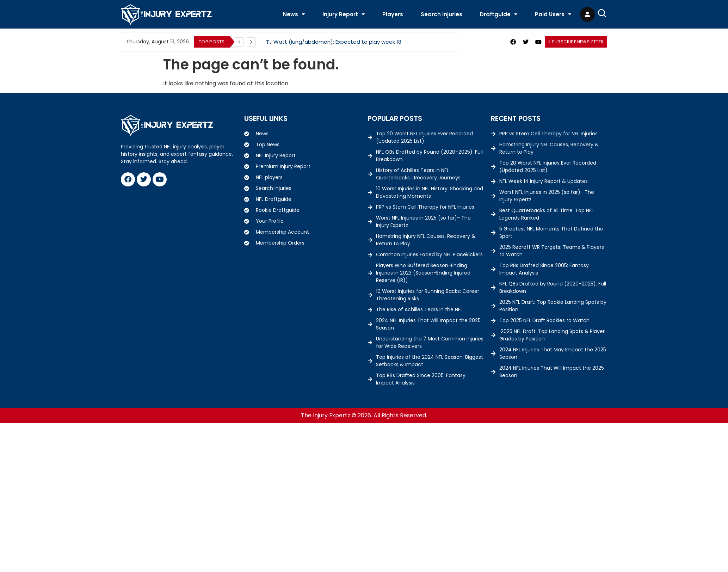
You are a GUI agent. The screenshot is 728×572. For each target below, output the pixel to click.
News (294, 14)
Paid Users (553, 14)
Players (393, 14)
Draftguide (499, 14)
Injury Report (344, 14)
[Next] (251, 42)
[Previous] (239, 42)
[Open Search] (602, 13)
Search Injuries (442, 14)
